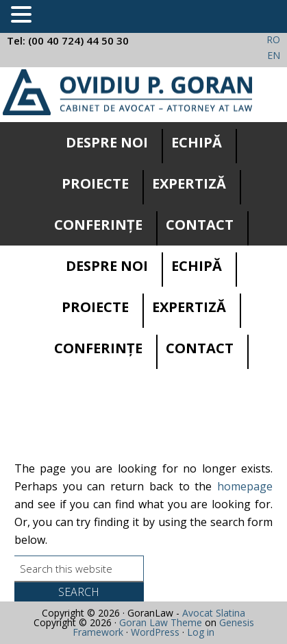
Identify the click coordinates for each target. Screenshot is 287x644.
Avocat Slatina (214, 613)
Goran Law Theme (161, 622)
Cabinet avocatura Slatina (128, 92)
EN (274, 55)
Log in (201, 632)
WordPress (155, 632)
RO (273, 39)
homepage (245, 486)
